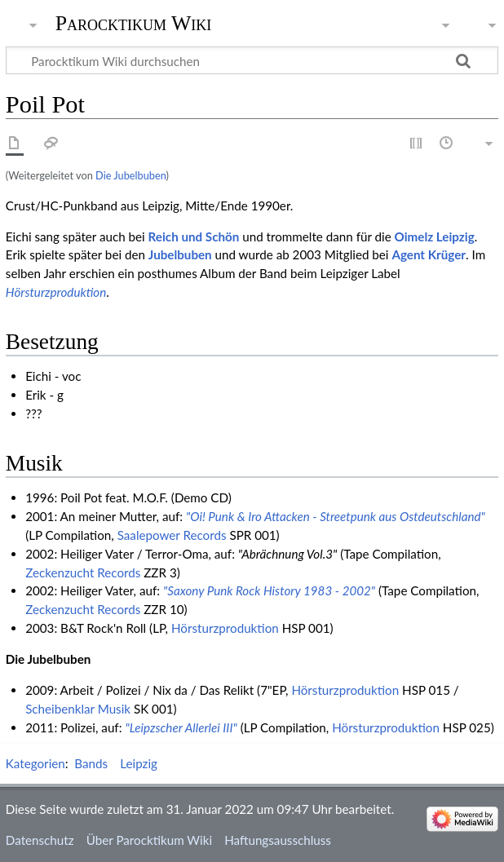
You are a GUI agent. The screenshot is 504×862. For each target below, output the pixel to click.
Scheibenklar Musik (78, 709)
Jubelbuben (180, 254)
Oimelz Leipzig (435, 236)
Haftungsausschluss (278, 840)
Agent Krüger (429, 254)
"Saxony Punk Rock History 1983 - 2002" (269, 590)
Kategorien (35, 763)
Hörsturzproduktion (56, 292)
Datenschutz (40, 840)
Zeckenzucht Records (83, 572)
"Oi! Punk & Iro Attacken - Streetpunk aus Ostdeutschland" (336, 516)
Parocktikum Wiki (134, 22)
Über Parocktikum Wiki (149, 840)
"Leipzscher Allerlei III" (181, 727)
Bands (91, 763)
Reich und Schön (194, 236)
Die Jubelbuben (130, 175)
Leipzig (139, 763)
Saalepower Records (172, 535)
